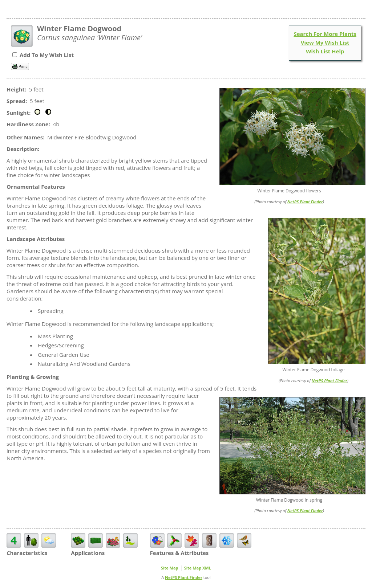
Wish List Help (325, 51)
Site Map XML (198, 568)
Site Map (170, 568)
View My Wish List (325, 42)
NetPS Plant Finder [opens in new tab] (184, 577)
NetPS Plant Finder (305, 202)
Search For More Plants (325, 34)
